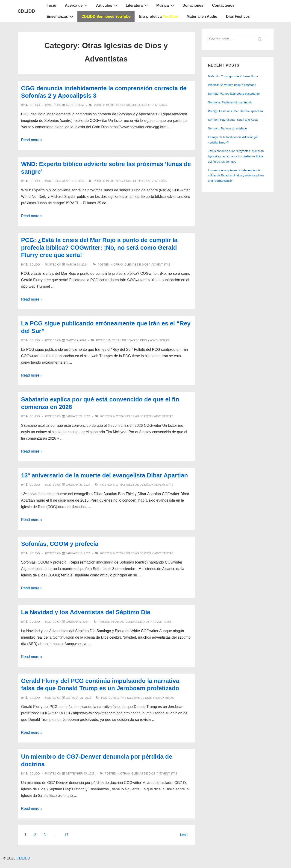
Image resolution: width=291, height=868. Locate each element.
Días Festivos (238, 16)
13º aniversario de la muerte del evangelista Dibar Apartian (105, 475)
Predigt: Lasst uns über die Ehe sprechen (235, 111)
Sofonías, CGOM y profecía (60, 544)
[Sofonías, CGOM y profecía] (78, 553)
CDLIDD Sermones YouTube (106, 16)
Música (166, 5)
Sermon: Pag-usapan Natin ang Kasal (233, 120)
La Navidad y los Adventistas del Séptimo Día (86, 612)
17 (66, 835)
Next (184, 835)
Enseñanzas (60, 16)
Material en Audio (202, 16)
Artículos (107, 5)
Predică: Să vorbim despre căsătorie (232, 85)
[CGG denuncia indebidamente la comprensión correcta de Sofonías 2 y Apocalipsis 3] (75, 105)
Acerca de (77, 5)
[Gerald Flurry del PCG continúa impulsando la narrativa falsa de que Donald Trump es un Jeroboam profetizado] (78, 698)
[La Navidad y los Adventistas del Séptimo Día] (77, 622)
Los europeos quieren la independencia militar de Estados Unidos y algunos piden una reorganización (236, 176)
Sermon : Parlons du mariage (228, 128)
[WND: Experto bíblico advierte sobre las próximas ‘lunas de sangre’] (75, 181)
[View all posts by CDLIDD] (33, 105)
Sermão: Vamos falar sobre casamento (234, 94)
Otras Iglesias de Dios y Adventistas (138, 105)
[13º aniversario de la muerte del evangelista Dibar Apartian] (78, 485)
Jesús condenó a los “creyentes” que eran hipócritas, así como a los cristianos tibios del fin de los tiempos (236, 156)
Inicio (51, 5)
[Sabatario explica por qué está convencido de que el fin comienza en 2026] (78, 416)
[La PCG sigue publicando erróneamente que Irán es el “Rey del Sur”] (76, 340)
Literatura (138, 5)
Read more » (32, 140)
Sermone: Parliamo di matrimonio (230, 102)
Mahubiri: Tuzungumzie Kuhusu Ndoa (233, 76)
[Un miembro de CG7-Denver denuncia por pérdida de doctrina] (80, 774)
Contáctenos (223, 5)
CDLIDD (26, 11)
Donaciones (193, 5)
